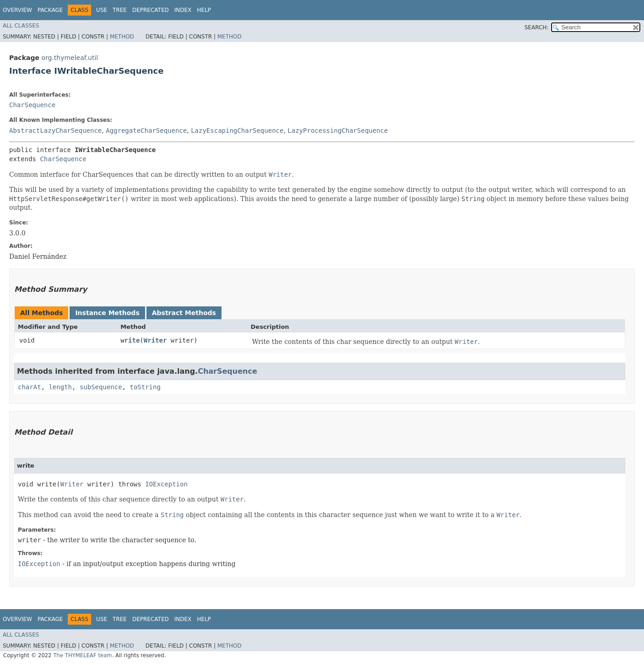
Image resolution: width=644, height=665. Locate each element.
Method (122, 37)
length (60, 387)
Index (183, 10)
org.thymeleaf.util (70, 58)
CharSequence (32, 105)
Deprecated (151, 10)
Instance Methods (107, 313)
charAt (30, 387)
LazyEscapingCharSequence (237, 131)
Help (204, 10)
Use (102, 10)
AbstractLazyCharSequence (55, 131)
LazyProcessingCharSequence (338, 131)
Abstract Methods (184, 313)
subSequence (101, 387)
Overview (17, 10)
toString (145, 387)
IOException (166, 484)
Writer (155, 340)
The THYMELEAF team (82, 655)
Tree (120, 10)
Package (50, 10)
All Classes (21, 26)
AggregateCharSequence (146, 131)
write (130, 340)
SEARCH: (537, 27)
